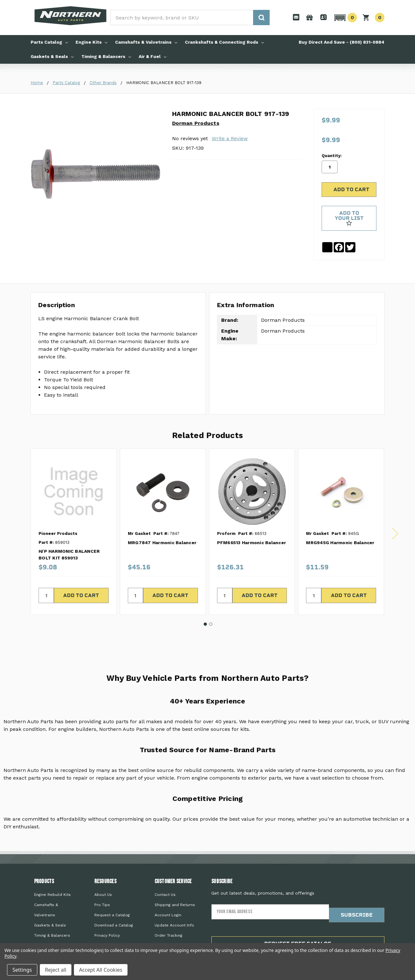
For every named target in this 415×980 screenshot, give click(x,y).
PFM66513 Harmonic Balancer (252, 521)
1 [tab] (205, 603)
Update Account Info (174, 904)
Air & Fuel (153, 56)
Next (395, 512)
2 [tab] (211, 603)
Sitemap (102, 924)
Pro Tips (102, 883)
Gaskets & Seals (52, 56)
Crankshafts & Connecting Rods (224, 42)
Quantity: (332, 132)
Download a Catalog (114, 904)
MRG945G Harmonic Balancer (340, 521)
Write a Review (230, 138)
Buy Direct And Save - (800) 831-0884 (342, 42)
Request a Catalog (112, 893)
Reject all (56, 970)
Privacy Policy (107, 914)
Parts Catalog (49, 42)
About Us (103, 873)
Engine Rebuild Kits (52, 873)
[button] (345, 18)
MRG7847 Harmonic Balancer (162, 521)
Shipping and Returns (175, 883)
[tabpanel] (73, 510)
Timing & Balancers (106, 56)
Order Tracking (168, 914)
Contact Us (165, 873)
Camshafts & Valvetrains (146, 42)
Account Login (168, 893)
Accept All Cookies (101, 970)
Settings (22, 970)
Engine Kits (91, 42)
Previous (20, 512)
